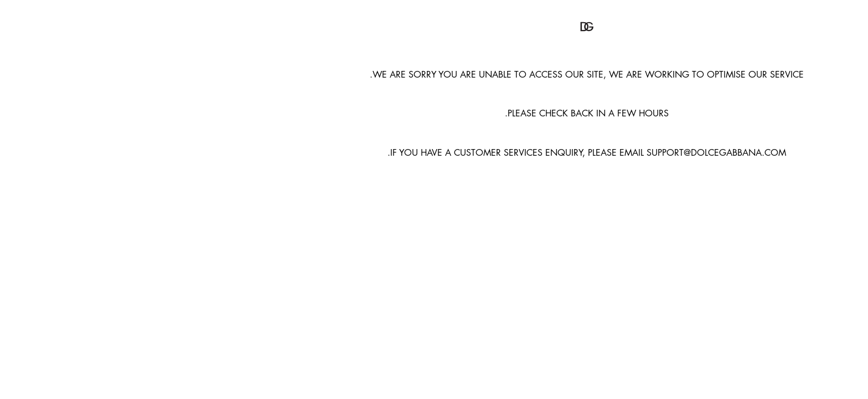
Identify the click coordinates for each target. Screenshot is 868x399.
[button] (434, 27)
